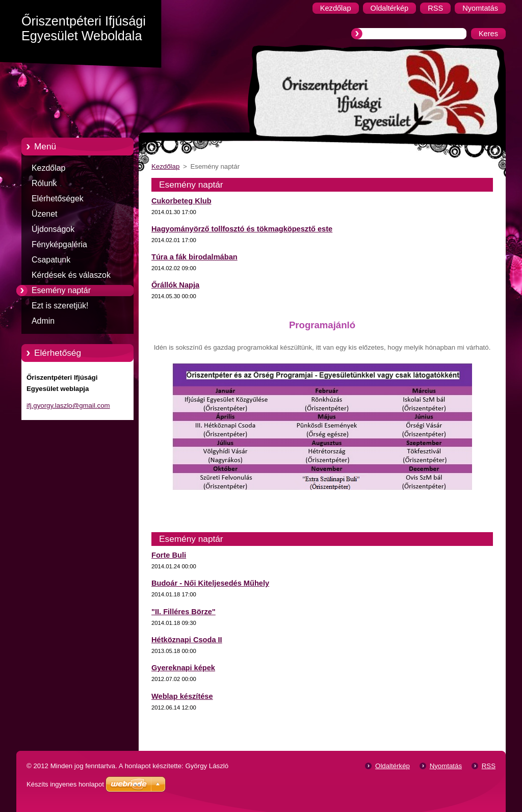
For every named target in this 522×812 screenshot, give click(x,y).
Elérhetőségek (58, 199)
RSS (489, 766)
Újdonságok (53, 229)
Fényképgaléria (59, 244)
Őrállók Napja (175, 285)
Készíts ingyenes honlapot (65, 784)
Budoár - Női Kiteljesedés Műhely (210, 583)
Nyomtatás (446, 766)
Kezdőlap (48, 168)
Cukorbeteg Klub (181, 201)
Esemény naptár (61, 290)
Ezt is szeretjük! (60, 306)
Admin (43, 321)
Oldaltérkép (393, 766)
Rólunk (44, 183)
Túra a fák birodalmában (194, 257)
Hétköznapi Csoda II (187, 640)
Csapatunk (51, 260)
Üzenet (44, 214)
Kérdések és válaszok (71, 275)
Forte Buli (169, 555)
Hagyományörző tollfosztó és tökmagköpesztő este (242, 229)
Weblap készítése (182, 696)
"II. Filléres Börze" (184, 612)
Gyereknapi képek (183, 668)
